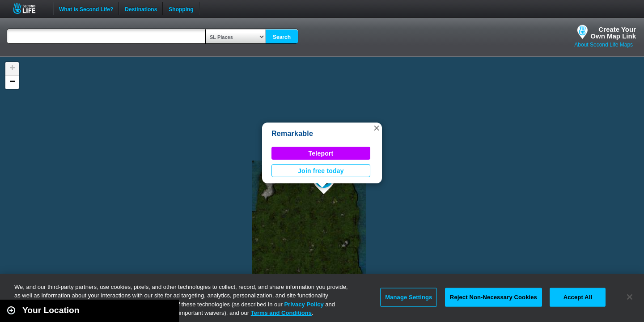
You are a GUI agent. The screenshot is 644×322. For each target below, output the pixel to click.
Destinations (141, 8)
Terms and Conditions (281, 313)
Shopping (181, 8)
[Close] (630, 297)
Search (282, 37)
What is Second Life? (86, 8)
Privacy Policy (304, 304)
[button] (377, 128)
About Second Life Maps (604, 45)
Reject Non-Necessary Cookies (494, 297)
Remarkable (292, 133)
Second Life (29, 8)
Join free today (321, 171)
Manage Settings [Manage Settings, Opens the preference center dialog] (409, 297)
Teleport (321, 153)
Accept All (578, 297)
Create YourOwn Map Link (613, 33)
